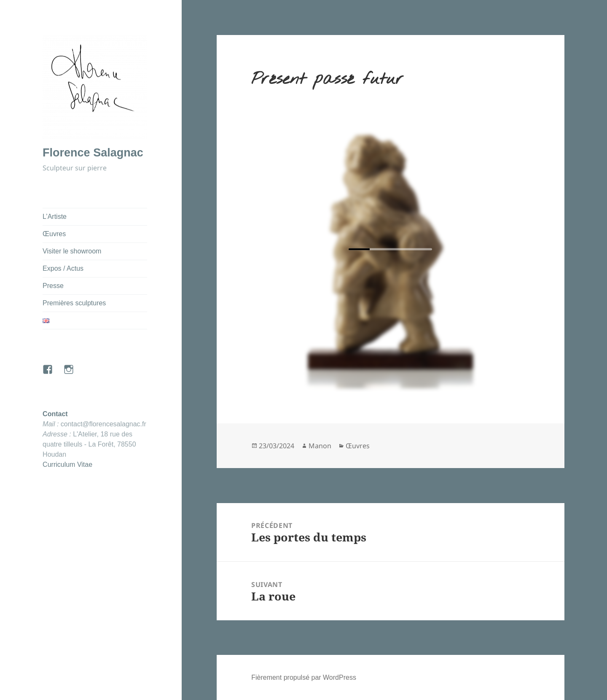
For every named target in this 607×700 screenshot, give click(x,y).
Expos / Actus (63, 268)
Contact (55, 414)
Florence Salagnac (93, 153)
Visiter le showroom (72, 251)
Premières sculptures (74, 303)
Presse (53, 286)
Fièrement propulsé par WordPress (304, 677)
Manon (320, 446)
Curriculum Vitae (67, 464)
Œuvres (54, 234)
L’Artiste (55, 217)
